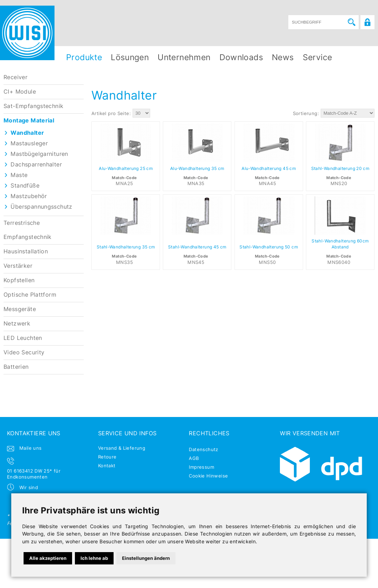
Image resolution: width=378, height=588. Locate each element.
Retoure (107, 457)
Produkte (84, 57)
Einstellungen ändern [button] (146, 558)
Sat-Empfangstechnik (33, 106)
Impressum (201, 467)
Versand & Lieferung (122, 448)
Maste (19, 175)
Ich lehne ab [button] (94, 558)
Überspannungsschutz (41, 207)
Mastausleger (29, 143)
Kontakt (107, 466)
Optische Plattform (30, 295)
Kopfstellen (19, 280)
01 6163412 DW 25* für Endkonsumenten (34, 474)
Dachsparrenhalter (36, 165)
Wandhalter (27, 133)
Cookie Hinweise (208, 476)
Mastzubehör (29, 196)
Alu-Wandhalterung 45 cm (269, 169)
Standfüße (25, 186)
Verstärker (18, 266)
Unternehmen (184, 57)
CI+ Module (20, 92)
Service (318, 57)
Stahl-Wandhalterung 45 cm (197, 247)
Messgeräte (20, 309)
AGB (194, 458)
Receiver (15, 77)
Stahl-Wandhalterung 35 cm (126, 247)
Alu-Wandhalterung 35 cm (197, 169)
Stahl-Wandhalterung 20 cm (340, 169)
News (283, 57)
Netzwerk (17, 324)
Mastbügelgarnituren (39, 154)
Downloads (241, 57)
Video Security (24, 352)
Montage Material (29, 121)
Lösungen (130, 57)
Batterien (16, 367)
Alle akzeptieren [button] (48, 558)
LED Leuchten (23, 338)
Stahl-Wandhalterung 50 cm (269, 247)
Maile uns (31, 448)
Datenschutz (203, 449)
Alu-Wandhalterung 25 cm (126, 169)
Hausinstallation (26, 251)
